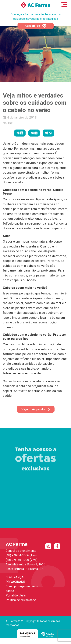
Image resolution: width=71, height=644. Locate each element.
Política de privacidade (21, 600)
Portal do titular (16, 595)
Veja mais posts (36, 409)
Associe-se (35, 26)
